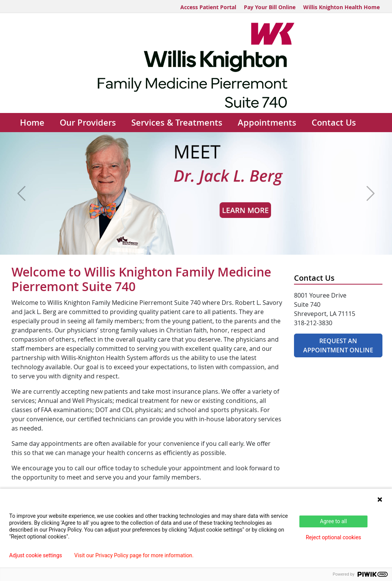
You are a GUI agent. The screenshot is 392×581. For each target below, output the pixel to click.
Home (32, 123)
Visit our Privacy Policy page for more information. (134, 555)
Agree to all (333, 521)
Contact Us (334, 123)
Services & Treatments (177, 123)
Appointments (267, 123)
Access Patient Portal (208, 7)
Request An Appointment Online (338, 345)
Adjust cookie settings (36, 555)
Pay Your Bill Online (270, 7)
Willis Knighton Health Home (341, 7)
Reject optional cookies (334, 537)
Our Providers (88, 123)
